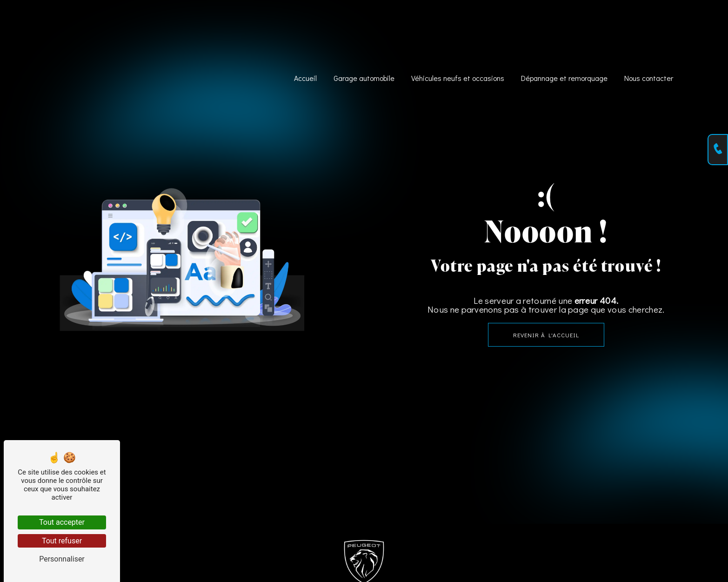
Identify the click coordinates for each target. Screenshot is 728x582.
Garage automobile (364, 77)
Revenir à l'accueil (546, 335)
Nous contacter (649, 77)
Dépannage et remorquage (564, 77)
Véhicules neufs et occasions (458, 77)
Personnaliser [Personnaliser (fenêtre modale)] (62, 559)
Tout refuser (62, 541)
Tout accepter (62, 522)
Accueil (305, 77)
